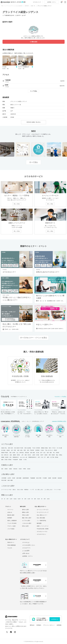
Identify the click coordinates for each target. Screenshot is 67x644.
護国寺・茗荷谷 (17, 455)
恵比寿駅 (54, 478)
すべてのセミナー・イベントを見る (34, 338)
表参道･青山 (4, 448)
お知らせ (10, 512)
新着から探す (26, 512)
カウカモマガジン (41, 534)
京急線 (21, 460)
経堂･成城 (33, 453)
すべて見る (34, 162)
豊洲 (25, 450)
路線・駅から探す (27, 518)
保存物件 (10, 518)
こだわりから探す (27, 523)
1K (5, 499)
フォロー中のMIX (12, 523)
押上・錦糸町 (56, 453)
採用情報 (59, 625)
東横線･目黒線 (44, 448)
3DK (35, 499)
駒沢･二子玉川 (52, 448)
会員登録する (55, 619)
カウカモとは (26, 542)
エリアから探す (26, 521)
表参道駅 (60, 478)
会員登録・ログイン (28, 556)
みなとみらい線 (24, 457)
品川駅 (9, 478)
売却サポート (11, 542)
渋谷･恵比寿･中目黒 (19, 448)
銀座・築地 (20, 450)
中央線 (42, 450)
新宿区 (6, 469)
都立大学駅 (39, 478)
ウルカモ (10, 548)
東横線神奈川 (16, 457)
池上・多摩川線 (20, 453)
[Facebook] (11, 632)
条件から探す (26, 510)
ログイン (52, 2)
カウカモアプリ (26, 548)
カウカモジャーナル (42, 532)
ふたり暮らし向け (48, 490)
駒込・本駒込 (59, 455)
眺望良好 (26, 490)
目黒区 (10, 469)
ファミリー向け (57, 490)
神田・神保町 (52, 455)
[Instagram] (15, 632)
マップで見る (34, 91)
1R (2, 499)
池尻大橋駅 (19, 478)
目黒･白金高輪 (28, 448)
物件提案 (39, 523)
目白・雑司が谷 (5, 455)
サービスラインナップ (43, 512)
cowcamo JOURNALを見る (59, 421)
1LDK (11, 499)
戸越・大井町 (12, 453)
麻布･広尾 (11, 448)
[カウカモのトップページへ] (13, 2)
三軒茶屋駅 (4, 478)
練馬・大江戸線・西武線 (53, 457)
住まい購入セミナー (42, 515)
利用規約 (39, 625)
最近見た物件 (11, 515)
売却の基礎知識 (11, 545)
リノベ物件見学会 (41, 521)
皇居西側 (37, 450)
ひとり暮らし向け (39, 490)
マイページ (10, 510)
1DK (7, 499)
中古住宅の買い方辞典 (43, 529)
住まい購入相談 (41, 518)
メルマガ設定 (11, 529)
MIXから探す (25, 526)
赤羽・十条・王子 (42, 457)
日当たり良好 (20, 490)
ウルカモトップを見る (60, 397)
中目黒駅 (45, 478)
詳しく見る (17, 204)
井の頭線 (3, 450)
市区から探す (26, 515)
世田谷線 (27, 453)
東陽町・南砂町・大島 (6, 457)
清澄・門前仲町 (31, 450)
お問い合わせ (26, 553)
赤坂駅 (50, 478)
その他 (25, 460)
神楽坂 (8, 450)
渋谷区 (20, 469)
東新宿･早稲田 (5, 453)
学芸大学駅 (4, 480)
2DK (25, 499)
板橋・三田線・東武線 (6, 460)
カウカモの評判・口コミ (29, 545)
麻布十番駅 (10, 480)
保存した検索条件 (12, 521)
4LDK (48, 499)
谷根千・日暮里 (44, 455)
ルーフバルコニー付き (6, 490)
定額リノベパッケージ (43, 526)
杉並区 (29, 469)
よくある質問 (26, 551)
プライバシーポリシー (49, 625)
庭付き (14, 490)
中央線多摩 (15, 460)
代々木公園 (59, 448)
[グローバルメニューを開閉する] (65, 2)
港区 (2, 469)
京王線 (38, 453)
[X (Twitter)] (7, 632)
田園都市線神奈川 (32, 457)
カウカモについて (37, 2)
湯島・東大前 (28, 455)
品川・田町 (14, 450)
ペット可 (32, 490)
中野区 (24, 469)
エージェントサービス (43, 510)
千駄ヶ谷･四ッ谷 (49, 450)
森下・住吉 (43, 453)
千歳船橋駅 (33, 478)
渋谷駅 (14, 478)
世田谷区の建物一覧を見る (34, 122)
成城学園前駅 (26, 478)
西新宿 (55, 450)
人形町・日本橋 (36, 455)
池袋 (11, 455)
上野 (22, 455)
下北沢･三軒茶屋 (36, 448)
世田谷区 (15, 469)
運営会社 (32, 625)
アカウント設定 (11, 526)
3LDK (39, 499)
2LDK (29, 499)
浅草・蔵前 (49, 453)
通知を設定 (34, 42)
